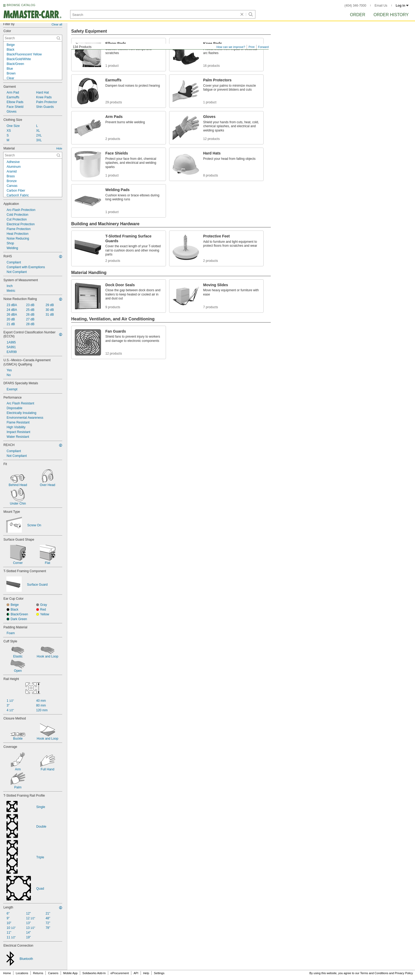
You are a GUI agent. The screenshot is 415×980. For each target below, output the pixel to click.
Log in (402, 6)
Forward (263, 47)
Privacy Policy (404, 973)
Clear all (57, 24)
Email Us (381, 6)
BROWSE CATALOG (21, 5)
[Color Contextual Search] (33, 38)
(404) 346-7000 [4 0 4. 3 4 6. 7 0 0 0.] (355, 6)
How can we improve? (231, 47)
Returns (38, 973)
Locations (22, 973)
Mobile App (70, 973)
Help (146, 973)
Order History (391, 15)
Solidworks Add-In (94, 973)
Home (7, 973)
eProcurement (120, 973)
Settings (159, 973)
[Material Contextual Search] (33, 155)
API (136, 973)
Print (252, 47)
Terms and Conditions (374, 973)
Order (358, 15)
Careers (53, 973)
